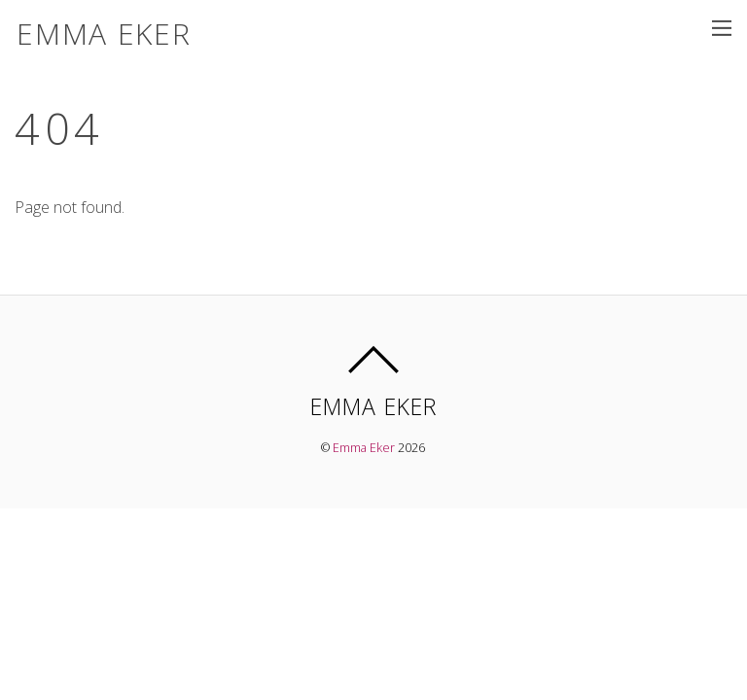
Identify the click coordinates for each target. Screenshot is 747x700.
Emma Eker (364, 448)
